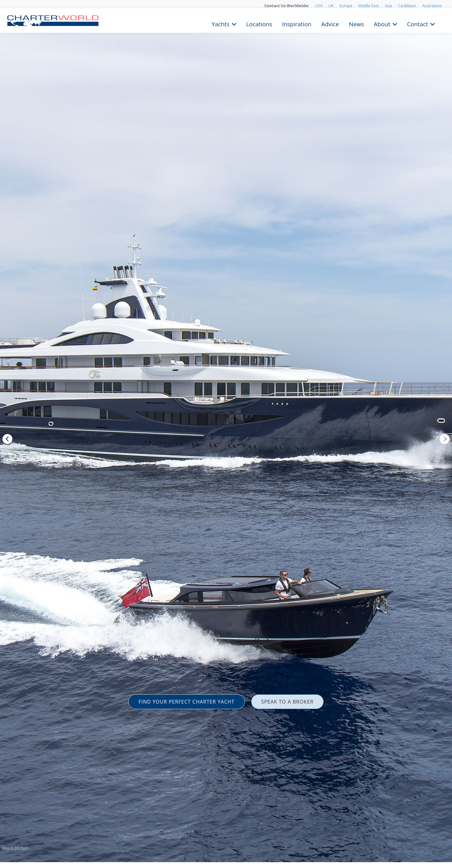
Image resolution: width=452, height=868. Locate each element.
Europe (346, 6)
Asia (388, 6)
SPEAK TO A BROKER (287, 702)
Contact (417, 23)
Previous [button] (7, 439)
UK (331, 6)
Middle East (369, 6)
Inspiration (297, 23)
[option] (226, 434)
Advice (330, 23)
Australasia (432, 6)
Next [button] (445, 439)
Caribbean (407, 6)
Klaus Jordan (15, 848)
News (356, 23)
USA (319, 6)
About (382, 23)
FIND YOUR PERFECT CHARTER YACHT (187, 702)
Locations (259, 23)
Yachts (221, 23)
